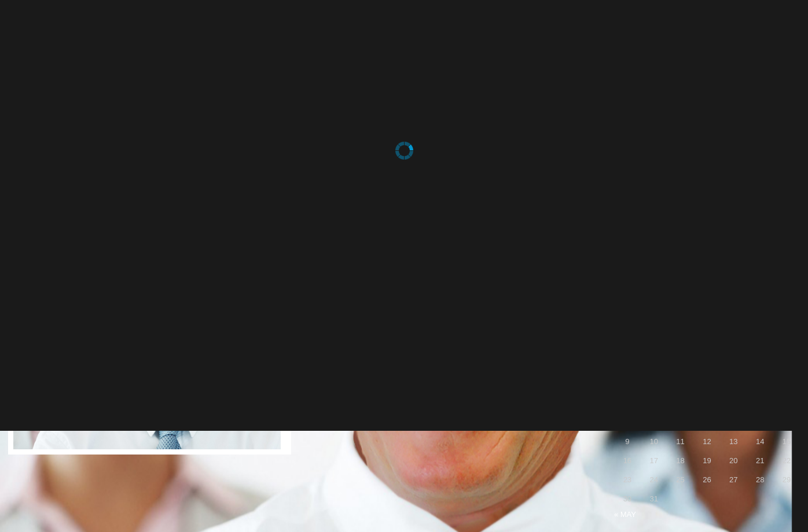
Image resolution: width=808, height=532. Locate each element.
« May (625, 514)
